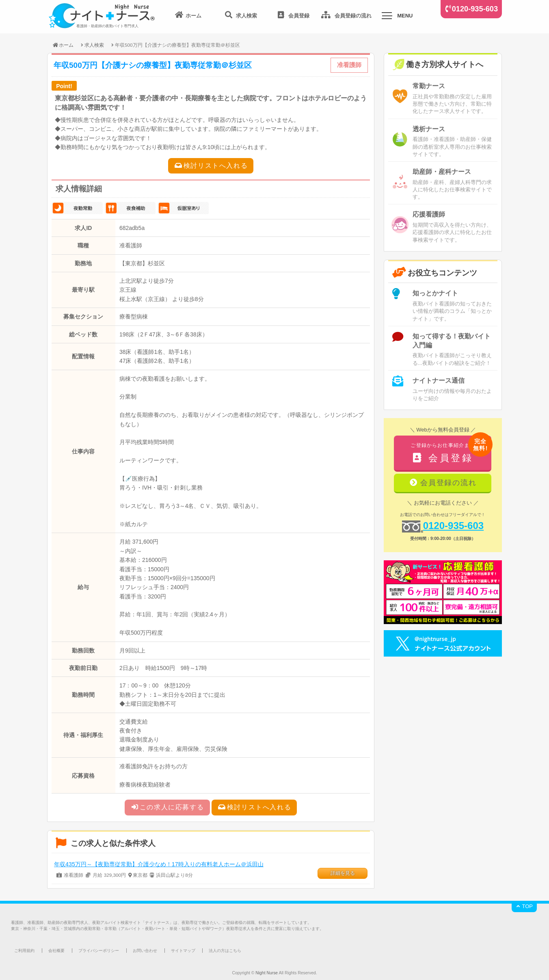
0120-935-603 (475, 9)
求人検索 (94, 45)
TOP (524, 906)
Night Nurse (267, 973)
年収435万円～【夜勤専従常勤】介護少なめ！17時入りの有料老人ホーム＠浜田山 (159, 864)
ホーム (63, 45)
